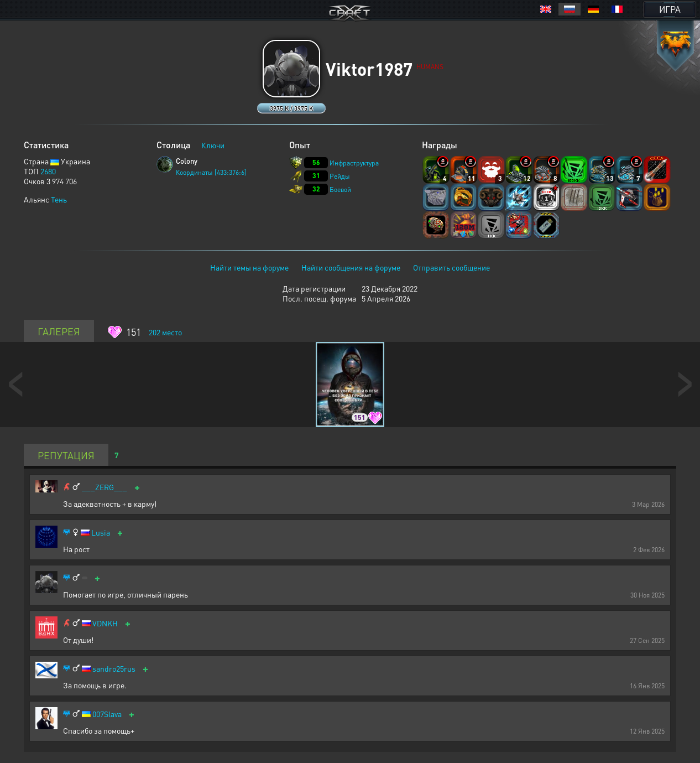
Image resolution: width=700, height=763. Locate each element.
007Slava (107, 714)
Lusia (101, 533)
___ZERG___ (105, 487)
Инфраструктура (354, 163)
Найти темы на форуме (249, 267)
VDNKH (105, 623)
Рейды (340, 176)
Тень (59, 199)
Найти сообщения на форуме (351, 267)
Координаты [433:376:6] (211, 172)
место (165, 332)
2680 (48, 171)
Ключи (213, 145)
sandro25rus (114, 669)
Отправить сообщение (451, 267)
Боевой (340, 190)
